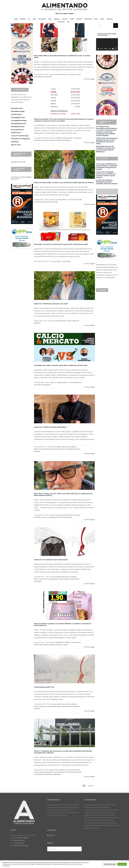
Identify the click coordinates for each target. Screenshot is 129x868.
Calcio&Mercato (77, 382)
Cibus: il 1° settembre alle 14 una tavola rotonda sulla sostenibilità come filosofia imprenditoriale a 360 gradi (63, 752)
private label (38, 581)
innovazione (69, 449)
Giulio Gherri (60, 772)
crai (76, 74)
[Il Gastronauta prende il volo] (64, 669)
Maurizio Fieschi (72, 772)
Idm (63, 449)
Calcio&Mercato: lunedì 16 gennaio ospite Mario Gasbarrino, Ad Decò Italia (61, 365)
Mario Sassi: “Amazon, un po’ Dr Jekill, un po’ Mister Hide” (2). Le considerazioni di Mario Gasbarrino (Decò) (63, 494)
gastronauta (56, 579)
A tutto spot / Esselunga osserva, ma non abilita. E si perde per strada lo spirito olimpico (106, 175)
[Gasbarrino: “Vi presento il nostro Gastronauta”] (64, 542)
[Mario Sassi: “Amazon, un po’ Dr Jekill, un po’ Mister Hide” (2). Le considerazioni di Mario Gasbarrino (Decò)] (64, 475)
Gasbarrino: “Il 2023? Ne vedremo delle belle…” (51, 427)
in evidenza (59, 74)
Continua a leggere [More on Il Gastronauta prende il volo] (89, 711)
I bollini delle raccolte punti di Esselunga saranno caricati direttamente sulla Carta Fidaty (107, 141)
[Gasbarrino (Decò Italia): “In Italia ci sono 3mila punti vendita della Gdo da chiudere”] (64, 164)
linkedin (36, 645)
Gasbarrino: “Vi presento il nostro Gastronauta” (51, 560)
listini (74, 449)
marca (46, 77)
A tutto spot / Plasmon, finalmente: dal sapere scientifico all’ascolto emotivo (107, 182)
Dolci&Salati (60, 642)
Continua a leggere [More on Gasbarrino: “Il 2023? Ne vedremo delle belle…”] (89, 453)
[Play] (98, 49)
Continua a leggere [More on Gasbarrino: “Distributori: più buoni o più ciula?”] (89, 325)
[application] (107, 44)
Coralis (72, 74)
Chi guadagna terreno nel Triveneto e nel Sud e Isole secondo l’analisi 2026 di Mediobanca (105, 149)
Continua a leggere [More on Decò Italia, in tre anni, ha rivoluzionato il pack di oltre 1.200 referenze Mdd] (89, 263)
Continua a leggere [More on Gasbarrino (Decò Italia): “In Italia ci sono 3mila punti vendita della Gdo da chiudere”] (89, 204)
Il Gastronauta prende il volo (44, 687)
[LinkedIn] (48, 835)
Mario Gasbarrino (66, 140)
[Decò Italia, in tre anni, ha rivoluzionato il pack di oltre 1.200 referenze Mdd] (64, 226)
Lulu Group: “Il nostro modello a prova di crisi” (21, 178)
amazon (78, 515)
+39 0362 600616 (19, 840)
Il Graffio (58, 138)
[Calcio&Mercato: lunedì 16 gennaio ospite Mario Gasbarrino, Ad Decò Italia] (64, 347)
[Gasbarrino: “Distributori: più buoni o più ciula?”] (64, 286)
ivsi (66, 772)
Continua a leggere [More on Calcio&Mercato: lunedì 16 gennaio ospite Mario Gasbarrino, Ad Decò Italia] (89, 387)
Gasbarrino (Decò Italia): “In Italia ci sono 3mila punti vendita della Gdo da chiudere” (64, 182)
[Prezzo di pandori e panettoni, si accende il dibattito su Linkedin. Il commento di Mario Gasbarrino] (64, 605)
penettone (58, 645)
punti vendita (54, 202)
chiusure (73, 200)
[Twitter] (54, 835)
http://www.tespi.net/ (21, 845)
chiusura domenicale (48, 140)
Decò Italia (57, 140)
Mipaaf (79, 772)
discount (56, 449)
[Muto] (113, 49)
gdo (35, 202)
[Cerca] (116, 25)
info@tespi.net (19, 843)
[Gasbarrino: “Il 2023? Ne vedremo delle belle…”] (64, 409)
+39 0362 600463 (23, 838)
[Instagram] (51, 835)
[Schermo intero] (116, 49)
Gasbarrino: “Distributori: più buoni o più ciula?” (51, 304)
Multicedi (76, 579)
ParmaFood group (39, 774)
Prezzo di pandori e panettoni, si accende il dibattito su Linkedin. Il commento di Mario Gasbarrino (63, 624)
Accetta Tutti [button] (122, 864)
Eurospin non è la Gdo (18, 162)
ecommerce (44, 517)
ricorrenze (65, 645)
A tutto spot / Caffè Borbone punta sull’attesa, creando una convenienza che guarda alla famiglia (107, 166)
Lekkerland (41, 77)
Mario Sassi (62, 517)
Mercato (66, 382)
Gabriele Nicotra (57, 706)
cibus (71, 770)
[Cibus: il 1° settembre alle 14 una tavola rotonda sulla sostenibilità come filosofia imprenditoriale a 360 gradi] (64, 733)
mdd (50, 77)
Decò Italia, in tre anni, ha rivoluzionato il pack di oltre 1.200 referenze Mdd (61, 244)
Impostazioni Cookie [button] (110, 864)
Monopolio (69, 517)
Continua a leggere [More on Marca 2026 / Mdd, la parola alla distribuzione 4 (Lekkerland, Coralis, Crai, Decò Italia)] (89, 79)
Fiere (57, 770)
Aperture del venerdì (63, 447)
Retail (65, 74)
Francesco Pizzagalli (40, 772)
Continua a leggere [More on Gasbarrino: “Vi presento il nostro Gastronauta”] (89, 583)
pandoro (52, 645)
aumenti (44, 449)
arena (43, 579)
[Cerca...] (105, 25)
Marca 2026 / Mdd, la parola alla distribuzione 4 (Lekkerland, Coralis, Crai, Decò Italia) (62, 56)
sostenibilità (49, 774)
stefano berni (57, 774)
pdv (48, 202)
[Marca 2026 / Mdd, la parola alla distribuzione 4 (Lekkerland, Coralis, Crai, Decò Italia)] (64, 38)
